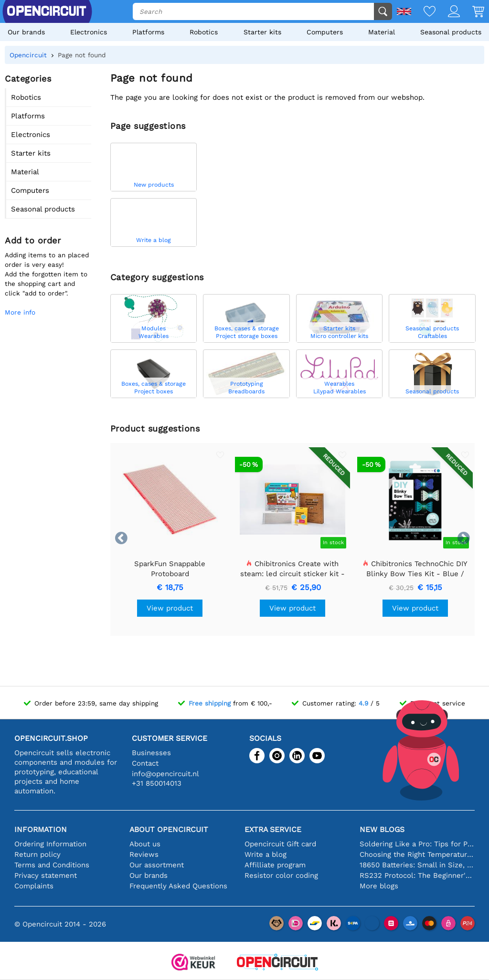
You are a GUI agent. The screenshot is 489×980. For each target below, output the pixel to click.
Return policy (37, 854)
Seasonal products (451, 32)
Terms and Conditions (52, 865)
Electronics (89, 32)
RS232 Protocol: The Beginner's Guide (417, 875)
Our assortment (157, 865)
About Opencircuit (169, 829)
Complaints (34, 886)
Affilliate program (275, 865)
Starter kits (262, 32)
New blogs (382, 829)
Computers (325, 32)
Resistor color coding (281, 875)
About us (145, 844)
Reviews (144, 854)
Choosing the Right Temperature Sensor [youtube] (417, 854)
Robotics (204, 32)
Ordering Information (50, 844)
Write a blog (266, 854)
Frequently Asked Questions (178, 886)
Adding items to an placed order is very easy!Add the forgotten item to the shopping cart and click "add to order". (47, 274)
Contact (145, 763)
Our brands (26, 32)
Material (382, 32)
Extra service (273, 829)
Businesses (151, 753)
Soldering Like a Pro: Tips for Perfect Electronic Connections (417, 844)
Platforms (148, 32)
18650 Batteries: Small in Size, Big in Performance (417, 865)
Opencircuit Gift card (280, 844)
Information (41, 829)
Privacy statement (46, 875)
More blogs (379, 886)
